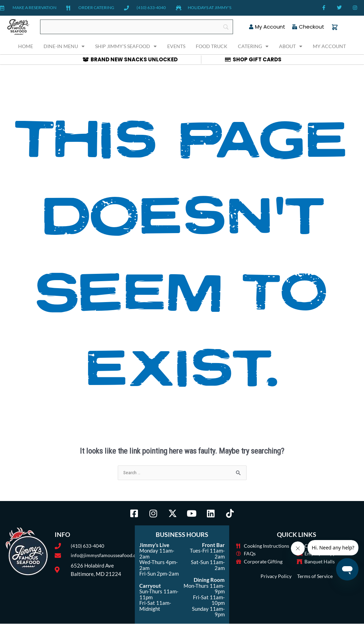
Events (176, 46)
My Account (329, 46)
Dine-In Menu (64, 46)
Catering (253, 46)
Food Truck (212, 46)
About (291, 46)
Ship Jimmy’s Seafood (126, 46)
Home (26, 46)
